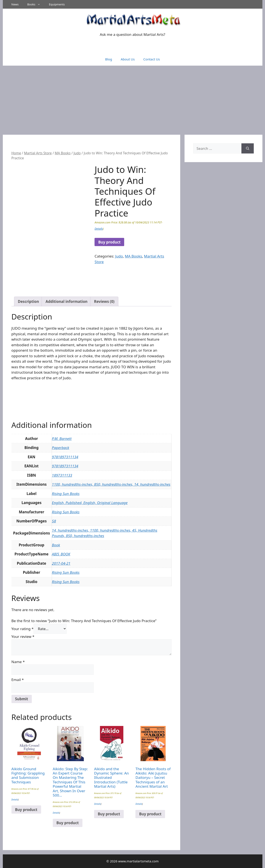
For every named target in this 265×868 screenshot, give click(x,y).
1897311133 (62, 475)
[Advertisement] (133, 98)
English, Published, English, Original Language (90, 503)
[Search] (248, 149)
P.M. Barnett (62, 439)
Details (99, 229)
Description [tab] (28, 301)
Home (16, 153)
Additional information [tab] (66, 301)
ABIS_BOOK (61, 554)
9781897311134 (65, 457)
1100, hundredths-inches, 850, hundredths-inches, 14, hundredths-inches (111, 484)
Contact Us (152, 59)
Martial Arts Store (38, 153)
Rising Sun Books (66, 494)
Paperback (61, 448)
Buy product (109, 242)
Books (36, 4)
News (15, 4)
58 (54, 521)
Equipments (57, 4)
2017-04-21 (61, 563)
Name (18, 662)
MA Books (63, 153)
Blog (109, 59)
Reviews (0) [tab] (104, 301)
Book (56, 545)
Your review (23, 636)
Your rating (23, 629)
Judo (77, 153)
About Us (128, 59)
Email (18, 680)
